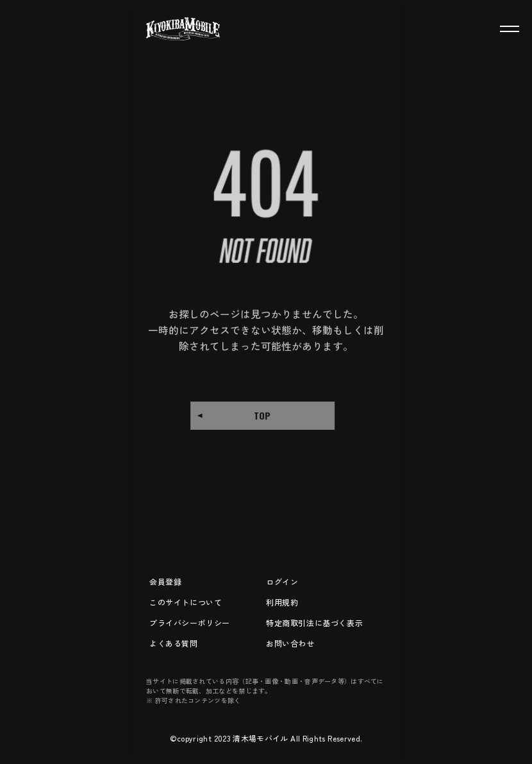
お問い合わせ (290, 643)
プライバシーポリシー (190, 623)
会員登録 (165, 581)
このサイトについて (186, 602)
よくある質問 (174, 643)
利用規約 (282, 602)
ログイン (282, 581)
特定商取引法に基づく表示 (314, 623)
